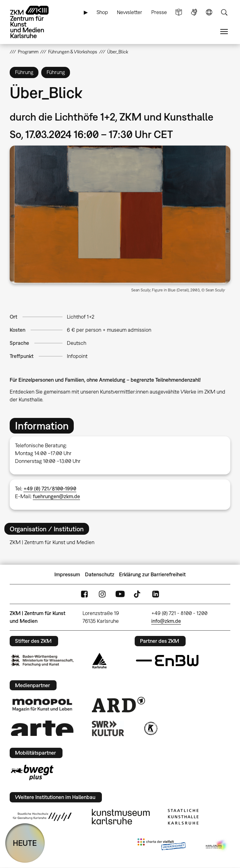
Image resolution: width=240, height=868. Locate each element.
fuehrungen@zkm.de (56, 496)
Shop (102, 12)
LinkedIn (156, 594)
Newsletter (130, 12)
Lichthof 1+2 (81, 317)
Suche (224, 12)
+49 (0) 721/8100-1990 (50, 489)
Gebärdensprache (194, 12)
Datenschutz (100, 574)
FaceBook (84, 594)
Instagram (102, 594)
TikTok (138, 594)
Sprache (209, 12)
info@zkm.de (166, 621)
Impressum (67, 574)
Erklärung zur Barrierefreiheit (152, 574)
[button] (120, 215)
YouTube (120, 594)
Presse (159, 12)
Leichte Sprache (179, 12)
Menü (224, 32)
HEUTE (25, 843)
